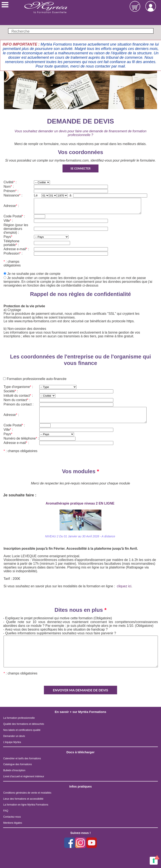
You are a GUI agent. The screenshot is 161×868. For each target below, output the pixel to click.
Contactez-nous (12, 817)
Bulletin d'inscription (14, 770)
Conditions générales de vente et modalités (27, 793)
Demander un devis (14, 736)
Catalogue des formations (17, 764)
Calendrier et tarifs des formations (22, 758)
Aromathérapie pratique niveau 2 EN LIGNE (80, 503)
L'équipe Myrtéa (12, 742)
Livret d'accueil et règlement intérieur (24, 776)
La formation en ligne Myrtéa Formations (26, 805)
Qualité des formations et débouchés (24, 724)
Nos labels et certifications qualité (22, 730)
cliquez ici (124, 586)
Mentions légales (13, 823)
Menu (5, 5)
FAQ (6, 811)
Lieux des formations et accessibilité (23, 799)
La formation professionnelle (19, 718)
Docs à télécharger (80, 752)
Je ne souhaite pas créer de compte (34, 274)
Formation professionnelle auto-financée (36, 379)
